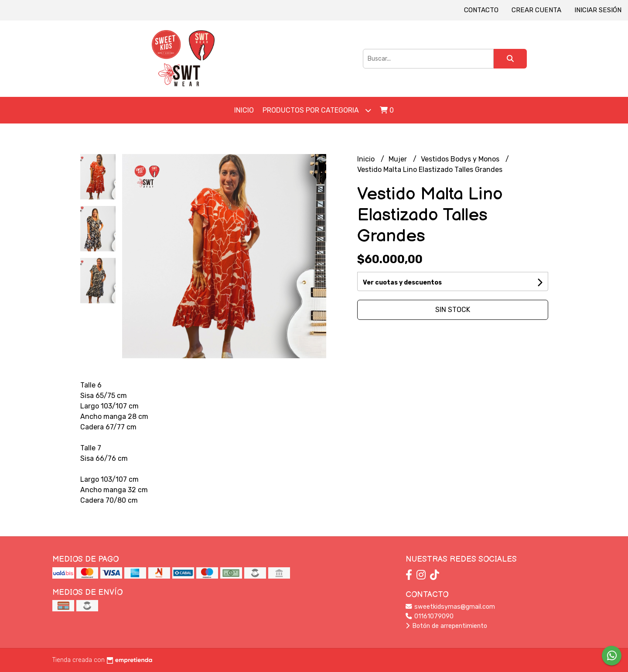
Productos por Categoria (317, 110)
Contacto (481, 10)
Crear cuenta (536, 10)
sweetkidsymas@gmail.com (450, 607)
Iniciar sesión (598, 10)
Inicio (244, 110)
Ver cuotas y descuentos (402, 283)
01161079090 (430, 616)
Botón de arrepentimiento (446, 626)
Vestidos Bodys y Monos (461, 159)
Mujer (399, 159)
